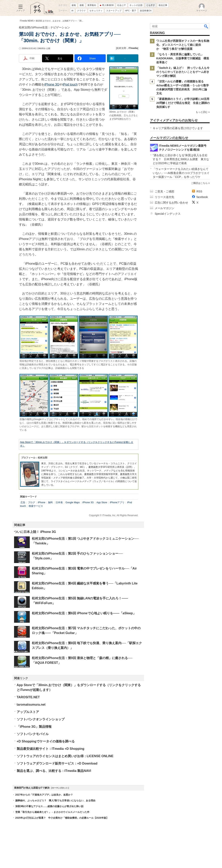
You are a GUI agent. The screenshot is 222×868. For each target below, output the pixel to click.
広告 (23, 502)
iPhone (42, 502)
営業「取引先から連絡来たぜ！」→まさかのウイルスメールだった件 (52, 812)
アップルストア (28, 712)
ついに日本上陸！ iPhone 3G (35, 532)
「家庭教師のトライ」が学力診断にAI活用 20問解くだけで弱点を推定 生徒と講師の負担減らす (184, 103)
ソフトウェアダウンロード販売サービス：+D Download (57, 763)
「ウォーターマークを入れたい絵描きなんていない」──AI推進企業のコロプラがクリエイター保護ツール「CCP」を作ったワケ (181, 173)
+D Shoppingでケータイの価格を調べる (46, 741)
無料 (50, 502)
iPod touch (70, 84)
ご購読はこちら (199, 183)
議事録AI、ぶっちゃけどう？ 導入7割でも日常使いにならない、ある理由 (55, 801)
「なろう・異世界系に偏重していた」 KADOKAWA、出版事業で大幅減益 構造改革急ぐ (183, 58)
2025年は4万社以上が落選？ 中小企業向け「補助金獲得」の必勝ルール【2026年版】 (62, 818)
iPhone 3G (52, 84)
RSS (199, 191)
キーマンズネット (60, 788)
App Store (102, 502)
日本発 (59, 502)
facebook (202, 197)
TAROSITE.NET (28, 697)
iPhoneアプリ (117, 502)
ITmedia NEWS (27, 21)
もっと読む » (202, 112)
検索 (206, 26)
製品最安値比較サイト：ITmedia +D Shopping (51, 749)
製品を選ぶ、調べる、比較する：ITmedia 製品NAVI (54, 771)
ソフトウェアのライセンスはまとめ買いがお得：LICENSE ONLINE (65, 756)
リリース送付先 (164, 197)
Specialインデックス (168, 214)
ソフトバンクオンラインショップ (41, 719)
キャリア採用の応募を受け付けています (178, 128)
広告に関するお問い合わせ (171, 203)
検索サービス (36, 506)
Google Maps (73, 502)
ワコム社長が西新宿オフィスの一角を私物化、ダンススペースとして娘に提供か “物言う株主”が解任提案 (183, 45)
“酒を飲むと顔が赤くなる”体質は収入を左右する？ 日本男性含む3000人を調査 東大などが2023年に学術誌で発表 (181, 159)
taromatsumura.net (31, 705)
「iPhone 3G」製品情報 (34, 727)
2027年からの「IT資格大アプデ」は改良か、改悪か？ (44, 795)
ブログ (31, 502)
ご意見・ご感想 (164, 191)
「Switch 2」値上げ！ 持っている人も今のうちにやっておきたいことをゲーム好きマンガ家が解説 (183, 72)
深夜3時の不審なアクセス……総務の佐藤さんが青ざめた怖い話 (49, 806)
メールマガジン (164, 208)
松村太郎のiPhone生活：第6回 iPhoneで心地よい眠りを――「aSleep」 (84, 613)
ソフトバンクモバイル (33, 734)
